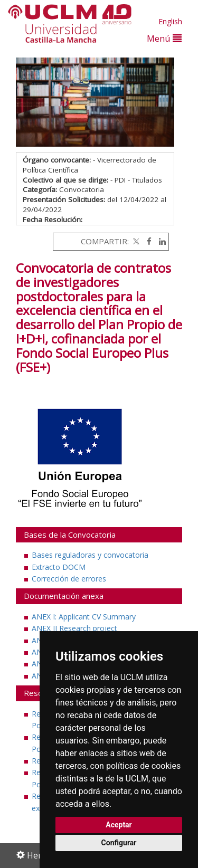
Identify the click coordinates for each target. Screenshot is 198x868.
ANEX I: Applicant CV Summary (84, 617)
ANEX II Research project (74, 628)
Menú (164, 38)
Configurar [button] (119, 843)
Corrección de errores (69, 579)
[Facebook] (147, 241)
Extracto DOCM (59, 567)
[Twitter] (135, 241)
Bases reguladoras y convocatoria (90, 555)
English (170, 21)
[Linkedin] (160, 241)
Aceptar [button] (119, 825)
